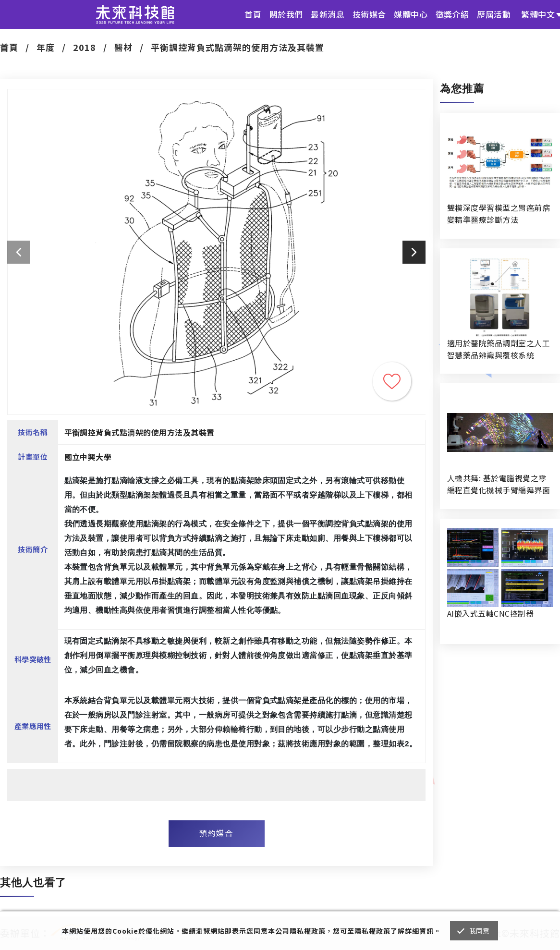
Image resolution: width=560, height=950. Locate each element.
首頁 (253, 14)
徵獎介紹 (452, 14)
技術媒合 (369, 14)
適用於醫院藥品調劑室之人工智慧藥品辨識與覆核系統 (499, 349)
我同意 (480, 931)
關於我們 (286, 14)
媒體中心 (411, 14)
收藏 (392, 381)
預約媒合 (216, 833)
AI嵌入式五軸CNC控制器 (490, 613)
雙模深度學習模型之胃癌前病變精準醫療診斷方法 (499, 213)
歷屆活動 (494, 14)
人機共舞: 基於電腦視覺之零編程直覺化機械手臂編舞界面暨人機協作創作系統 (499, 484)
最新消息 (328, 14)
